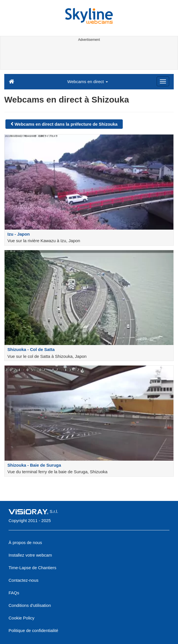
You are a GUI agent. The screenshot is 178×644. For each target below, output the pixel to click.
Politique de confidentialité (33, 630)
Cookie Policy (22, 618)
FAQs (14, 593)
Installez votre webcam (30, 555)
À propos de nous (25, 542)
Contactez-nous (23, 580)
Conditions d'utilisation (30, 605)
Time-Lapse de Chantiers (32, 568)
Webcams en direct (87, 82)
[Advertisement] (88, 57)
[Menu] (163, 81)
